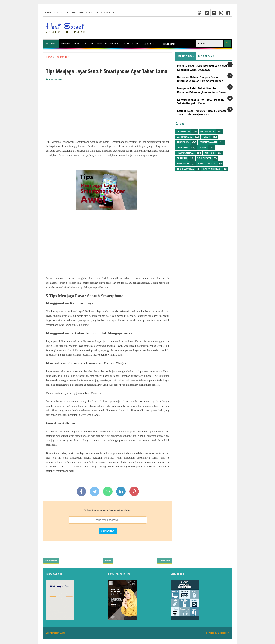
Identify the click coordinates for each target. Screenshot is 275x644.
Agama (203, 148)
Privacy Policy (105, 13)
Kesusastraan (186, 153)
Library (149, 44)
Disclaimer (86, 13)
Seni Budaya (204, 158)
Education (131, 44)
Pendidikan (183, 132)
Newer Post (51, 561)
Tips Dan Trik (55, 79)
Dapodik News (71, 44)
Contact (59, 13)
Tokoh (206, 137)
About (48, 13)
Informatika (207, 132)
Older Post (165, 561)
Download (169, 44)
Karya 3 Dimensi (212, 169)
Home (51, 44)
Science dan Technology (102, 44)
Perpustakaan (208, 142)
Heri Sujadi (60, 633)
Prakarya (183, 148)
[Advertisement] (108, 109)
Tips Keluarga (185, 169)
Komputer (183, 164)
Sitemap (72, 13)
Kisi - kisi (209, 153)
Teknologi (183, 142)
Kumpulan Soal (207, 164)
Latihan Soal (184, 137)
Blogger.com (223, 633)
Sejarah (182, 158)
